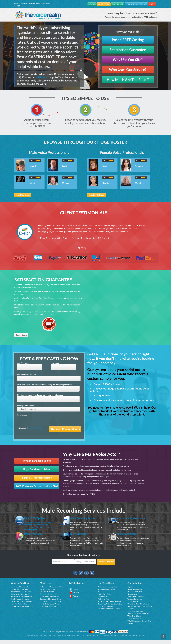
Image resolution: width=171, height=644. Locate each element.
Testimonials (103, 600)
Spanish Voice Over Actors (20, 603)
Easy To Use (116, 4)
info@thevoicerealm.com (24, 6)
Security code (22, 415)
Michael (66, 183)
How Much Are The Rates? (128, 80)
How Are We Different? (107, 593)
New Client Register (135, 593)
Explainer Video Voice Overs (50, 603)
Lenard (33, 166)
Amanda (139, 166)
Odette (106, 183)
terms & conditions (36, 428)
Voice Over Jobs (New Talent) (138, 607)
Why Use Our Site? (128, 60)
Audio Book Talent (128, 537)
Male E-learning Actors (85, 518)
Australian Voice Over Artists (21, 600)
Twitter (74, 593)
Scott (64, 166)
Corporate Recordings (48, 598)
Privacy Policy (133, 605)
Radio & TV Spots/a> (38, 518)
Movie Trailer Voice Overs (49, 607)
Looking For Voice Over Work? (139, 617)
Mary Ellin (140, 183)
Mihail (32, 183)
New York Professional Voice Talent (39, 639)
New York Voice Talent (19, 607)
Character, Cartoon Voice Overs (52, 605)
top (164, 637)
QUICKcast (42, 77)
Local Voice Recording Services (110, 605)
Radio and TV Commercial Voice (52, 590)
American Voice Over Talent (21, 595)
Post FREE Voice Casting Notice (110, 607)
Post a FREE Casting (128, 40)
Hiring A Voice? (133, 598)
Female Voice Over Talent (20, 593)
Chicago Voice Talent (88, 639)
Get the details (21, 335)
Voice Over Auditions (135, 622)
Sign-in (130, 590)
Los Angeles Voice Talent (20, 610)
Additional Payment (113, 612)
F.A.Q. (101, 595)
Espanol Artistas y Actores (135, 639)
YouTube (74, 596)
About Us (102, 612)
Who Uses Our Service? (128, 70)
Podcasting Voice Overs (49, 610)
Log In (152, 4)
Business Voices (81, 537)
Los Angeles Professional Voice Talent (67, 639)
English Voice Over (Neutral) (21, 605)
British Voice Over (103, 639)
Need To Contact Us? (135, 595)
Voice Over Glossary (135, 620)
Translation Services (106, 610)
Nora (105, 166)
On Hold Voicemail (47, 595)
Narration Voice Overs (48, 593)
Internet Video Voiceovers (126, 520)
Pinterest (75, 600)
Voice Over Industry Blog (108, 590)
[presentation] (35, 422)
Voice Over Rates (105, 598)
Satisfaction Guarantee (128, 50)
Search (89, 4)
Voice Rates (101, 4)
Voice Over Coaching (135, 615)
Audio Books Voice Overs (49, 600)
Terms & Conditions (135, 603)
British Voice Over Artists (20, 598)
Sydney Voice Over (118, 639)
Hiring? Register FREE (135, 4)
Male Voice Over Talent (19, 590)
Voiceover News (104, 603)
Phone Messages (35, 537)
